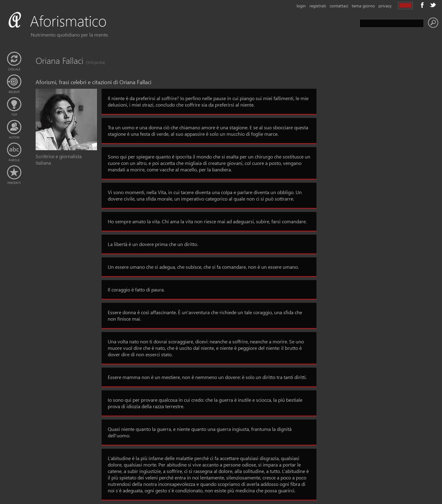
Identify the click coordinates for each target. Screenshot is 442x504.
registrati (318, 6)
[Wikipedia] (94, 62)
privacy (385, 6)
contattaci (339, 6)
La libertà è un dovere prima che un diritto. (153, 244)
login (301, 6)
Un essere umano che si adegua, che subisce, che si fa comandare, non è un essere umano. (203, 267)
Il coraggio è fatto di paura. (136, 289)
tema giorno (363, 6)
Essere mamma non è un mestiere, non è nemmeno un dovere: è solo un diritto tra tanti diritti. (207, 377)
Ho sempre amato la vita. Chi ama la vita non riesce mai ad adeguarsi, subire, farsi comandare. (207, 221)
